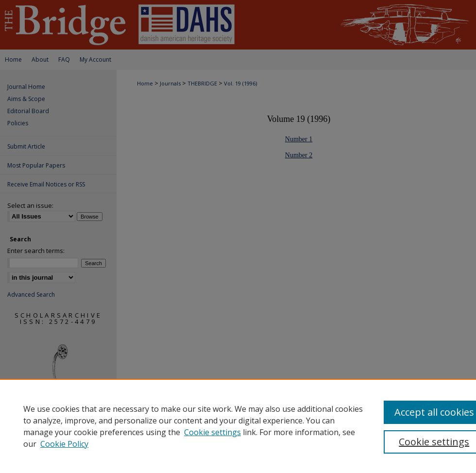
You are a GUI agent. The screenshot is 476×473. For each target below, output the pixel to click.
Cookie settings (212, 432)
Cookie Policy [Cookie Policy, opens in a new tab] (64, 444)
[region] (238, 426)
